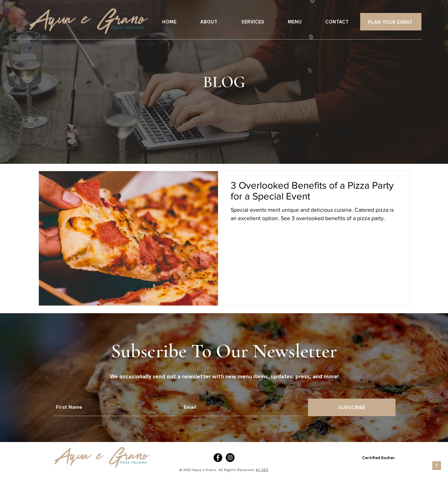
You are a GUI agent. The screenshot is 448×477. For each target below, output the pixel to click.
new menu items (247, 376)
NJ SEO (262, 470)
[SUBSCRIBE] (352, 407)
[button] (253, 22)
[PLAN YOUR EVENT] (391, 22)
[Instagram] (230, 458)
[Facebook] (218, 458)
